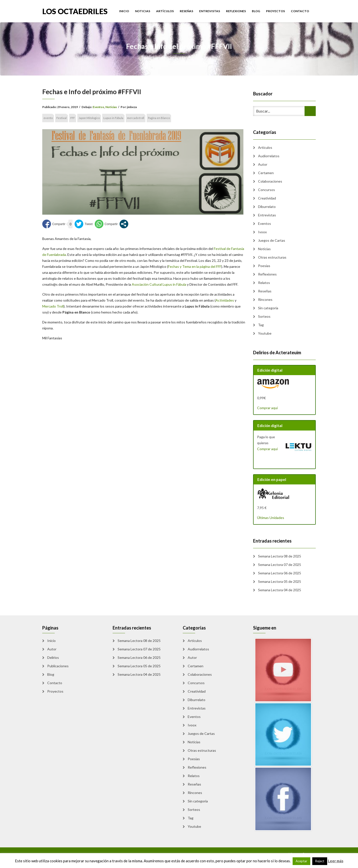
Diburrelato (267, 207)
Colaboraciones (270, 181)
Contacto (300, 11)
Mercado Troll (53, 306)
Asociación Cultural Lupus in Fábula (159, 284)
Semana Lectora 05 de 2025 (280, 581)
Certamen (266, 173)
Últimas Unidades (271, 518)
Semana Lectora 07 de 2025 (280, 565)
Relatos (264, 283)
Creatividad (267, 198)
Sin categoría (268, 308)
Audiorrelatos (269, 156)
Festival (62, 118)
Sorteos (264, 316)
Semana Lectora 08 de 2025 (280, 556)
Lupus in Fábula (113, 118)
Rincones (265, 299)
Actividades (225, 300)
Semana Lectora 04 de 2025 (280, 590)
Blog (256, 11)
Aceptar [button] (301, 861)
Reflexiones (236, 11)
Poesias (264, 266)
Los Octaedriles (75, 11)
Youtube (265, 333)
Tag (261, 325)
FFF (73, 118)
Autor (263, 164)
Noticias (143, 11)
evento (48, 118)
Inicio (124, 11)
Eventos (98, 107)
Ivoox (262, 232)
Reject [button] (320, 861)
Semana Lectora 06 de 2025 (280, 573)
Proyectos (275, 11)
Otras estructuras (272, 257)
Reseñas (186, 11)
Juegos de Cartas (272, 240)
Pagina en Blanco (159, 118)
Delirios (53, 657)
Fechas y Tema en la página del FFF (195, 266)
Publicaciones (58, 666)
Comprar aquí (267, 408)
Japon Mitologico (89, 118)
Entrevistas (210, 11)
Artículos (165, 11)
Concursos (267, 190)
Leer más (336, 861)
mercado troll (136, 118)
